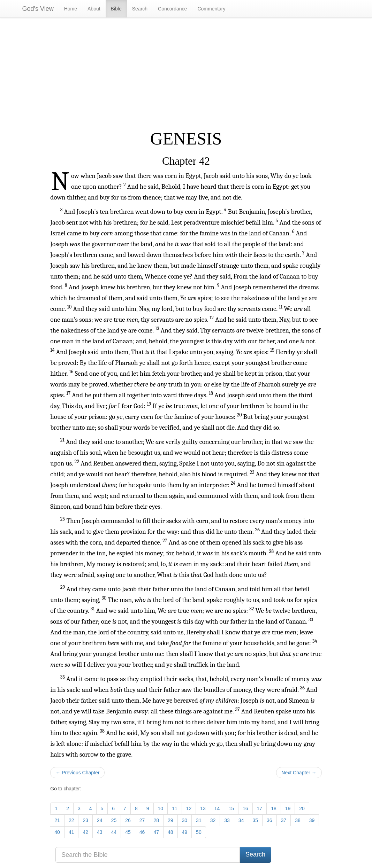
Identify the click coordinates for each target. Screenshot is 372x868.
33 (227, 820)
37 (284, 820)
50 (199, 832)
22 (71, 820)
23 (85, 820)
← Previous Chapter (77, 773)
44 (114, 832)
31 (199, 820)
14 (217, 808)
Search (140, 9)
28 (156, 820)
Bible (116, 9)
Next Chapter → (299, 773)
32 (213, 820)
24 (100, 820)
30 (185, 820)
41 (71, 832)
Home (71, 9)
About (94, 9)
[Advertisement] (186, 73)
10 (161, 808)
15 (231, 808)
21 (57, 820)
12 (189, 808)
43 (100, 832)
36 (269, 820)
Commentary (211, 9)
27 (142, 820)
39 (312, 820)
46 (142, 832)
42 (85, 832)
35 (255, 820)
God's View (38, 9)
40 (57, 832)
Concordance (172, 9)
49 (185, 832)
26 (128, 820)
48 (170, 832)
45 (128, 832)
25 (114, 820)
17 (260, 808)
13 (203, 808)
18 (274, 808)
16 (245, 808)
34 (241, 820)
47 (156, 832)
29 (170, 820)
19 (288, 808)
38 (298, 820)
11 (175, 808)
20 (302, 808)
